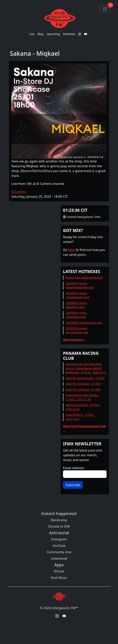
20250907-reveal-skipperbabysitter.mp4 (80, 285)
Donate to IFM (59, 526)
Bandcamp (59, 520)
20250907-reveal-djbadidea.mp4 (76, 305)
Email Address (74, 468)
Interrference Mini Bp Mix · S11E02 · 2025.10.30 (83, 397)
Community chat (59, 552)
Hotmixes (69, 34)
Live (32, 34)
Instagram (59, 539)
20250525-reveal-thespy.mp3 (84, 323)
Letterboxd (59, 558)
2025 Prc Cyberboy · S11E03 (83, 390)
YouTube (59, 546)
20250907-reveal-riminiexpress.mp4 (77, 295)
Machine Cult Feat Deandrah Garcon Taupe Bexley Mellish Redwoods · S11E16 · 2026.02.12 (86, 368)
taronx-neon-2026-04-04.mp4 (84, 278)
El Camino (19, 192)
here (72, 250)
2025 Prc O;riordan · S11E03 (83, 384)
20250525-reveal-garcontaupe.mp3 (77, 330)
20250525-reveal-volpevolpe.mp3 (76, 315)
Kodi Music (59, 578)
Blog (40, 34)
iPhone (59, 571)
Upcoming (53, 34)
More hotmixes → (75, 340)
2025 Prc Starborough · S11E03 (85, 378)
